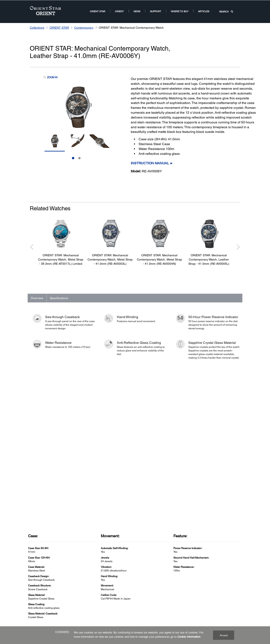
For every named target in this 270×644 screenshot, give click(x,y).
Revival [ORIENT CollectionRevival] (33, 606)
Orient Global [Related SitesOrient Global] (180, 591)
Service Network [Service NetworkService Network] (110, 591)
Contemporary (84, 28)
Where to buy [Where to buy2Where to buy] (180, 11)
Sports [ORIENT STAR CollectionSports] (68, 606)
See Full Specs (42, 485)
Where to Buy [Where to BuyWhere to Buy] (144, 601)
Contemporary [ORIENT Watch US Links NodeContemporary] (36, 596)
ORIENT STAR (59, 28)
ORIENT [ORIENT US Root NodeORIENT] (119, 11)
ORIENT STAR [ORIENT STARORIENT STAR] (98, 11)
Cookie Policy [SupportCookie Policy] (108, 601)
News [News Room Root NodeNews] (137, 11)
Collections (37, 28)
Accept (224, 635)
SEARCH (226, 11)
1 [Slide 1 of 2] (73, 158)
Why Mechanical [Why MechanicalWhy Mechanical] (146, 596)
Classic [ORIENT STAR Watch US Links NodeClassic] (68, 596)
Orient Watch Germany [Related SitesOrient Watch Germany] (185, 601)
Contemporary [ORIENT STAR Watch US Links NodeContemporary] (72, 601)
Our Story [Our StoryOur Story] (141, 591)
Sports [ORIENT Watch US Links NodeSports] (32, 601)
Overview (37, 298)
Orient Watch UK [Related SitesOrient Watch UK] (181, 596)
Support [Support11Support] (156, 11)
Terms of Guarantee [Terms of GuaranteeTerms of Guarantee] (111, 596)
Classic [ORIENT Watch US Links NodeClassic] (32, 591)
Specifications (59, 298)
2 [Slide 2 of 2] (79, 158)
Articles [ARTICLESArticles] (204, 11)
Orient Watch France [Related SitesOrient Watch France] (184, 606)
